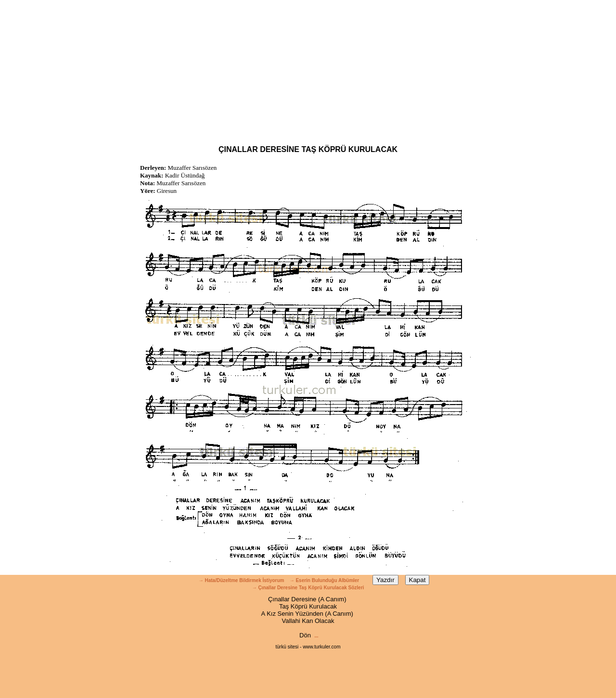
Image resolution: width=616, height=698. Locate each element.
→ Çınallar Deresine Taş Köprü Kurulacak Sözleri (308, 588)
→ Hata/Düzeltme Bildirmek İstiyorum (242, 580)
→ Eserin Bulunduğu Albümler (325, 580)
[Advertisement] (308, 67)
